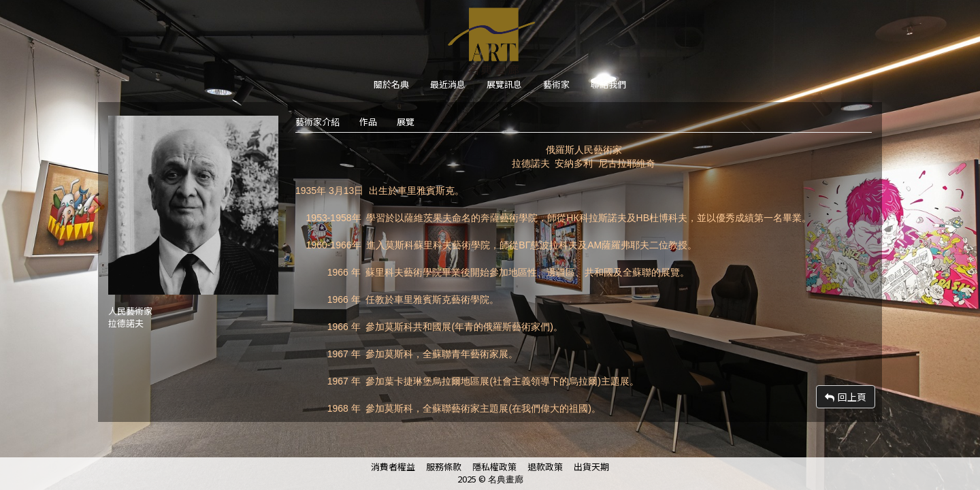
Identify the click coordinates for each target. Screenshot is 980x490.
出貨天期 (591, 467)
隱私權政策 (494, 467)
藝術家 (556, 84)
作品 (368, 121)
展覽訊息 (504, 84)
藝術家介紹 (317, 121)
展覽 (406, 121)
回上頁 (846, 397)
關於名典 (391, 84)
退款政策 (545, 467)
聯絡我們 (608, 84)
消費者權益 (393, 467)
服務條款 (444, 467)
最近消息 (448, 84)
